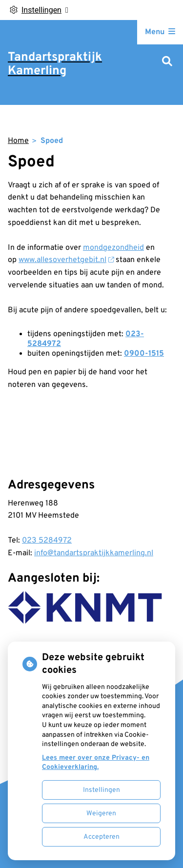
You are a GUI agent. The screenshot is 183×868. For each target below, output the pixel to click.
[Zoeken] (167, 62)
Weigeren (101, 814)
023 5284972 (47, 541)
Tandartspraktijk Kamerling (55, 64)
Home (18, 141)
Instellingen (102, 790)
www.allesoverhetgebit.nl (66, 260)
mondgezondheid (113, 248)
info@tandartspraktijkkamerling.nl (94, 553)
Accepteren (102, 837)
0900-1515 (144, 354)
